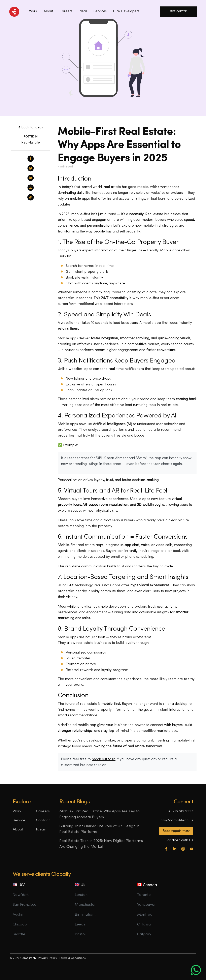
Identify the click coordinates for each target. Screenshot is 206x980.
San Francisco (25, 905)
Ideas (41, 830)
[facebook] (31, 159)
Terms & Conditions (72, 958)
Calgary (144, 934)
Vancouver (146, 905)
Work (33, 11)
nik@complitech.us (177, 820)
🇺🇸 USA (19, 885)
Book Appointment (176, 831)
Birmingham (85, 915)
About (48, 11)
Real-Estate (31, 143)
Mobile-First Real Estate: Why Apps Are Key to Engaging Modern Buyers (99, 814)
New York (21, 895)
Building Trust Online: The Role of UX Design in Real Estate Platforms (99, 829)
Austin (18, 915)
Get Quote (178, 12)
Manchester (85, 905)
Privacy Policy (47, 958)
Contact (43, 820)
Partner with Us (180, 840)
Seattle (19, 934)
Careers (66, 11)
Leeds (80, 925)
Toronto (144, 895)
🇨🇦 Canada (147, 885)
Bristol (80, 934)
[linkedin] (31, 178)
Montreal (145, 915)
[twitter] (31, 168)
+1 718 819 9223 (181, 811)
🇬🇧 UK (80, 885)
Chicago (20, 925)
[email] (31, 188)
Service (19, 820)
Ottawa (144, 925)
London (81, 895)
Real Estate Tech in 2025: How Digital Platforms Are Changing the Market (101, 844)
